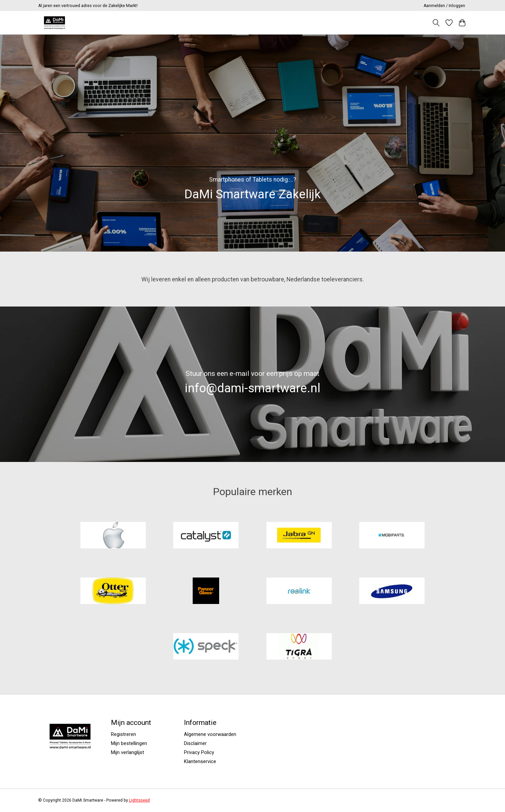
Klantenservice (200, 761)
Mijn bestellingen (129, 743)
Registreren (123, 734)
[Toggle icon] (436, 23)
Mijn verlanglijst (128, 752)
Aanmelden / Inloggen (444, 6)
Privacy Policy (199, 752)
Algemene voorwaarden (210, 734)
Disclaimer (195, 743)
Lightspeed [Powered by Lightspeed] (139, 800)
